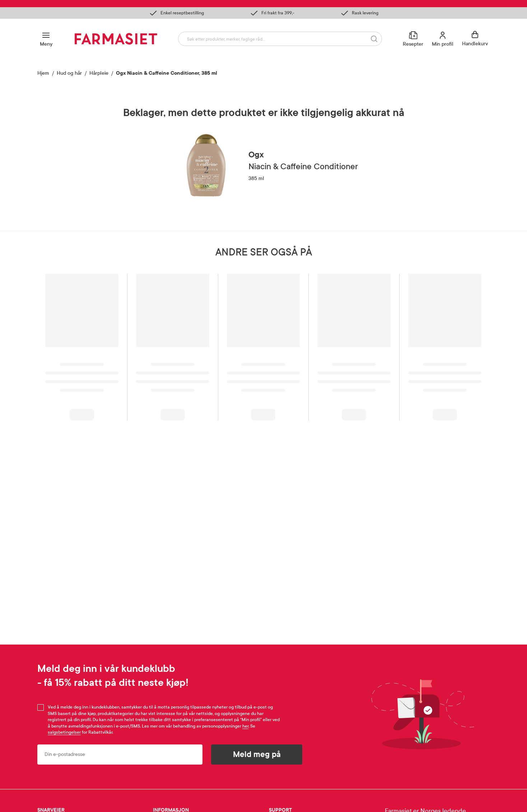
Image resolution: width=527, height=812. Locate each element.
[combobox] (280, 39)
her (245, 726)
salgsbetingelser (64, 732)
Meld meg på (257, 755)
